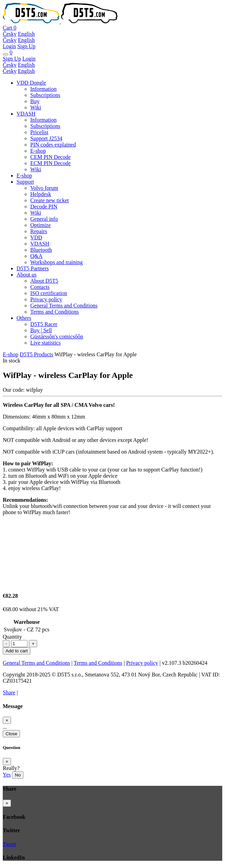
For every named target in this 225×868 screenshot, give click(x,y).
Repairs (39, 231)
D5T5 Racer (44, 324)
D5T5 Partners (33, 268)
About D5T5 (44, 281)
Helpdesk (41, 194)
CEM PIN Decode (50, 157)
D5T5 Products (36, 354)
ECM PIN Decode (50, 163)
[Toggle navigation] (6, 54)
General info (44, 219)
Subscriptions (45, 95)
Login (9, 46)
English (26, 34)
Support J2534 (46, 138)
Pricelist (39, 132)
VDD (36, 237)
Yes (7, 775)
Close (11, 734)
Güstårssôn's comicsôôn (57, 337)
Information (43, 89)
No (18, 775)
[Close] (7, 720)
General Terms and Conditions (64, 306)
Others (24, 318)
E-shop (38, 151)
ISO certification (49, 293)
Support (25, 182)
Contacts (40, 287)
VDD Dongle (31, 83)
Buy (35, 101)
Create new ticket (50, 200)
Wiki (36, 107)
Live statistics (45, 343)
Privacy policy (46, 299)
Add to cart (17, 651)
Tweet (9, 844)
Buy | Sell (41, 330)
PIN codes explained (53, 145)
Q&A (36, 256)
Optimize (41, 225)
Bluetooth (41, 250)
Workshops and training (56, 262)
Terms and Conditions (55, 312)
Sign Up (26, 46)
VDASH (26, 114)
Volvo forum (44, 188)
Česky (10, 34)
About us (26, 275)
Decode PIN (44, 207)
